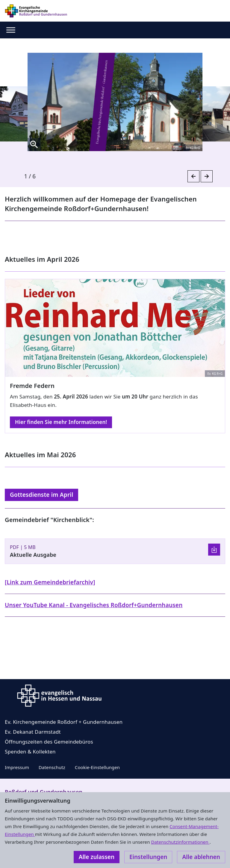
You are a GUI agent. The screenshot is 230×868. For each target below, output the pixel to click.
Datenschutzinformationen (180, 842)
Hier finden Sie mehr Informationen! (61, 422)
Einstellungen (148, 857)
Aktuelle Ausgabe (33, 555)
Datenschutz (52, 767)
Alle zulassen (97, 857)
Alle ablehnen (201, 857)
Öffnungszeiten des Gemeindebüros (49, 742)
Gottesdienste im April (41, 495)
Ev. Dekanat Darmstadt (33, 732)
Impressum (17, 767)
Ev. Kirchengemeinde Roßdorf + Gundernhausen (64, 722)
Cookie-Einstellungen (97, 767)
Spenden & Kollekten (30, 752)
